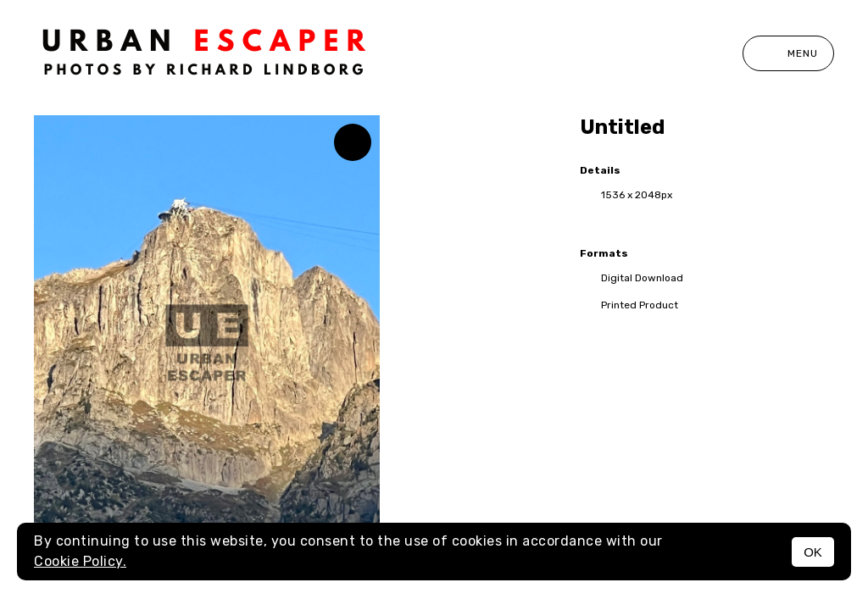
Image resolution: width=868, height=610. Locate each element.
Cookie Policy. (80, 561)
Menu (788, 53)
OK (813, 552)
